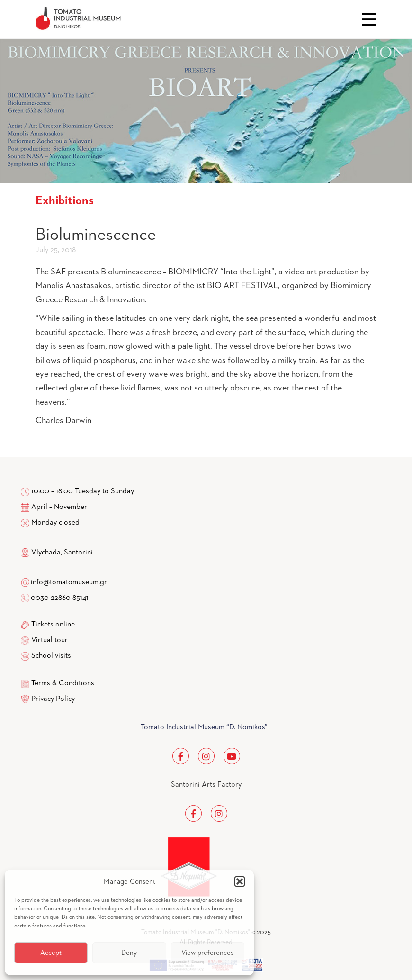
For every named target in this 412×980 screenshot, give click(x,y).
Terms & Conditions (63, 683)
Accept (51, 953)
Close (369, 19)
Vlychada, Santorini (57, 553)
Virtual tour (49, 640)
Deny (129, 953)
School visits (51, 656)
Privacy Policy (53, 699)
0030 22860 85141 (59, 598)
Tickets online (53, 625)
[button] (240, 881)
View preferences (207, 953)
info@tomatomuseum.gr (69, 582)
